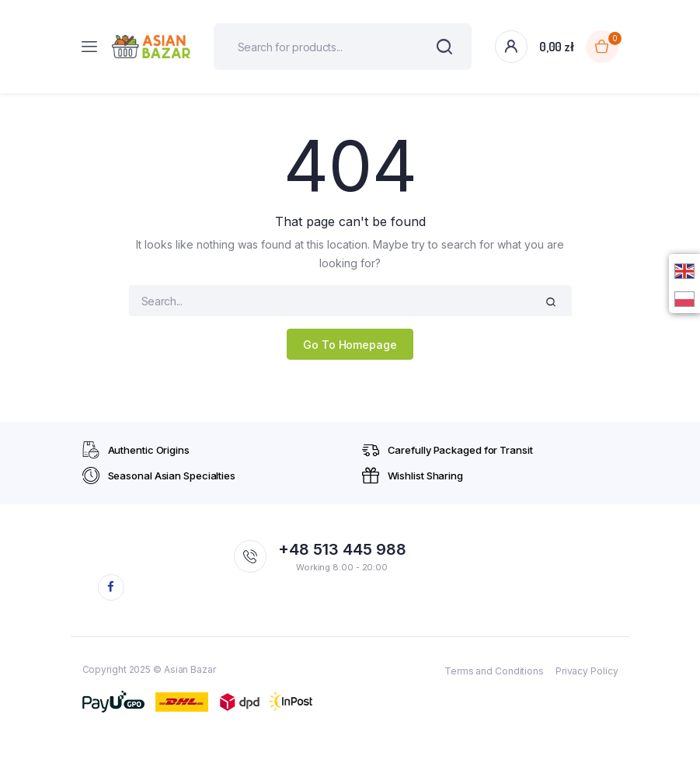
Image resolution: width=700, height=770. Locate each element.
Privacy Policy (587, 671)
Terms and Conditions (494, 671)
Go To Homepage (350, 345)
